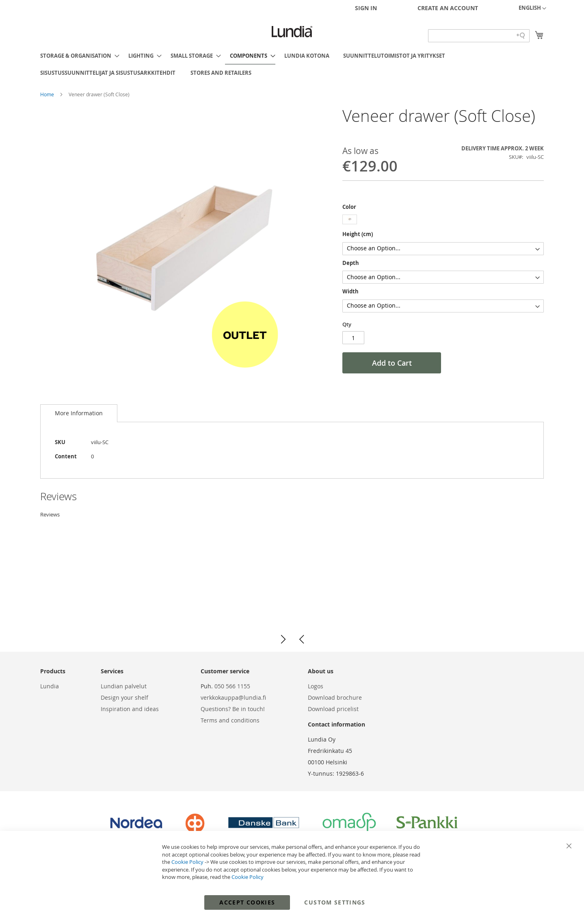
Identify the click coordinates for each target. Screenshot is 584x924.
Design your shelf (124, 697)
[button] (532, 9)
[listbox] (443, 220)
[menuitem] (77, 56)
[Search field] (479, 36)
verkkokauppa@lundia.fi (233, 697)
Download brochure (335, 697)
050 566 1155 (232, 686)
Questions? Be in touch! (233, 709)
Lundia (50, 686)
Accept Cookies (247, 902)
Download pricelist (333, 709)
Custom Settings (335, 902)
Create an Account (448, 8)
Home (48, 94)
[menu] (292, 64)
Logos (316, 686)
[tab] (79, 413)
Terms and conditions (230, 720)
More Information (79, 413)
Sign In (366, 8)
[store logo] (292, 32)
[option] (350, 219)
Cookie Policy (187, 862)
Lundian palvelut (124, 686)
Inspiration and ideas (130, 709)
